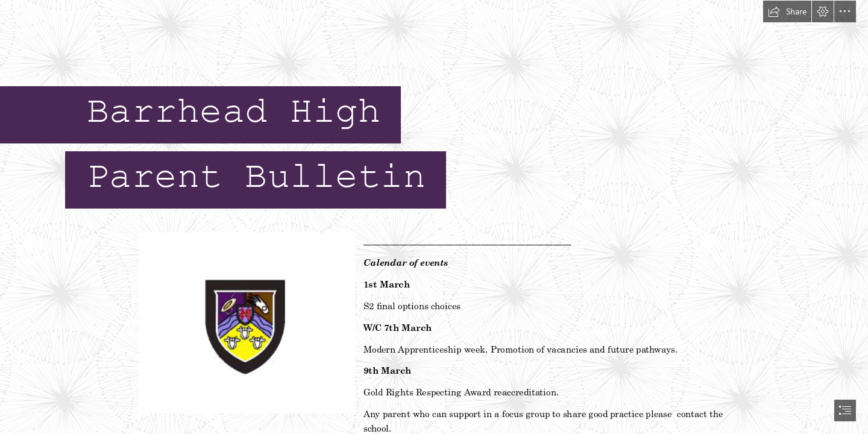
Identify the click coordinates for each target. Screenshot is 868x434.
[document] (434, 217)
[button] (787, 11)
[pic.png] (246, 322)
